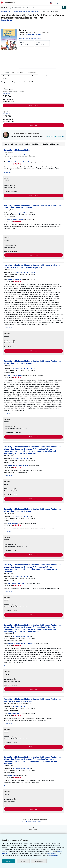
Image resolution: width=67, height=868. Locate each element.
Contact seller (8, 172)
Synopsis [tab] (6, 72)
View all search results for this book (33, 823)
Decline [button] (23, 861)
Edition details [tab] (30, 72)
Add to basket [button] (34, 105)
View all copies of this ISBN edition (30, 38)
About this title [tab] (17, 72)
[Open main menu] (4, 7)
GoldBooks (12, 776)
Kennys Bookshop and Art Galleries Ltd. (22, 644)
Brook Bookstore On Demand (18, 466)
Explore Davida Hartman (54, 137)
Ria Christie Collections (16, 584)
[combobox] (36, 7)
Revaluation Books (15, 714)
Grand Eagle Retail (15, 280)
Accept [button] (9, 861)
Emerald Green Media (15, 220)
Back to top (33, 830)
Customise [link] (39, 861)
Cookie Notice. (34, 854)
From (27, 43)
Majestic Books (13, 524)
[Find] (64, 7)
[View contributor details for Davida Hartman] (7, 20)
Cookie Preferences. (49, 852)
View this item (6, 93)
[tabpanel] (33, 79)
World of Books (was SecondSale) (20, 162)
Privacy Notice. (32, 855)
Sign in (58, 3)
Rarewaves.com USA (15, 375)
